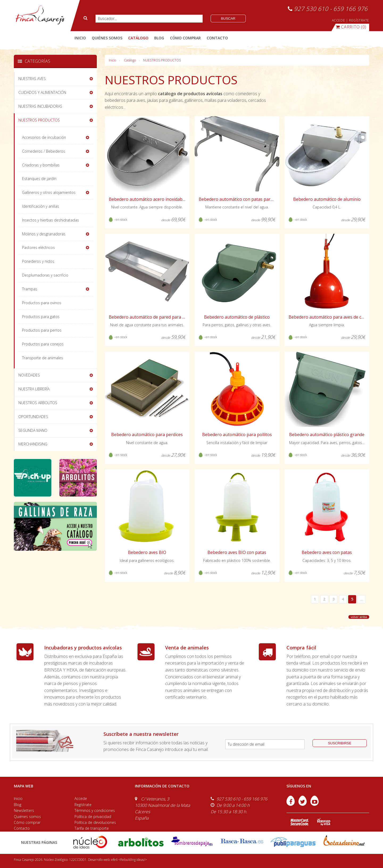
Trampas (30, 289)
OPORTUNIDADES (33, 417)
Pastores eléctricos (38, 247)
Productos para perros (42, 330)
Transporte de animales (43, 358)
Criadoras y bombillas (41, 165)
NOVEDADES (29, 375)
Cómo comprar (27, 822)
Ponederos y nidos (38, 261)
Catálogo (130, 60)
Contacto (22, 828)
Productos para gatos (41, 317)
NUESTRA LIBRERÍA (34, 389)
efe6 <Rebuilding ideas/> (129, 860)
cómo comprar (185, 38)
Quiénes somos (27, 817)
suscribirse (340, 743)
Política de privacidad (93, 817)
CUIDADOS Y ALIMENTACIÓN (42, 92)
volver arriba (359, 617)
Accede (81, 798)
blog (159, 38)
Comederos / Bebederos (44, 151)
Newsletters (24, 810)
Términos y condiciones (95, 810)
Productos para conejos (43, 344)
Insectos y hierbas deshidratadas (51, 220)
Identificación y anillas (41, 206)
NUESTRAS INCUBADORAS (40, 106)
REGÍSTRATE (359, 20)
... (362, 599)
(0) (351, 27)
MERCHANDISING (33, 444)
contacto (217, 38)
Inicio (80, 38)
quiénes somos (107, 38)
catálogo (138, 38)
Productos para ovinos (42, 303)
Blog (18, 805)
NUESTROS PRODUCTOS (162, 60)
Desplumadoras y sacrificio (45, 275)
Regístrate (83, 805)
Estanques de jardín (39, 179)
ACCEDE (339, 20)
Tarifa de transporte (92, 828)
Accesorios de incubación (44, 137)
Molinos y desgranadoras (44, 234)
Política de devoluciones (95, 822)
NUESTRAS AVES (32, 79)
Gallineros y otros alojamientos (49, 192)
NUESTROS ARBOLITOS (38, 403)
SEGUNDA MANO (33, 430)
